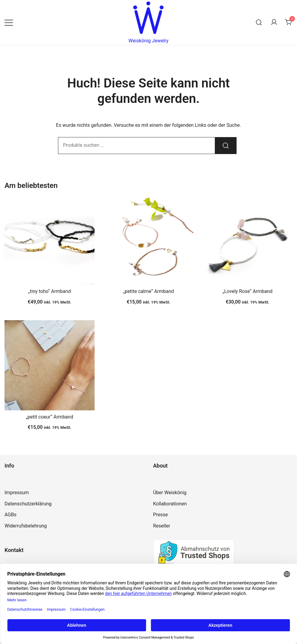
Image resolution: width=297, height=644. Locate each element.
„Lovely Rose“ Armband (247, 291)
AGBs (10, 515)
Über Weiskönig (170, 493)
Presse (161, 515)
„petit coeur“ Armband (49, 417)
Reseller (162, 526)
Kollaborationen (170, 504)
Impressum (17, 493)
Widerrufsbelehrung (26, 526)
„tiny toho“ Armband (49, 291)
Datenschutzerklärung (28, 504)
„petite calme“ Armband (148, 291)
